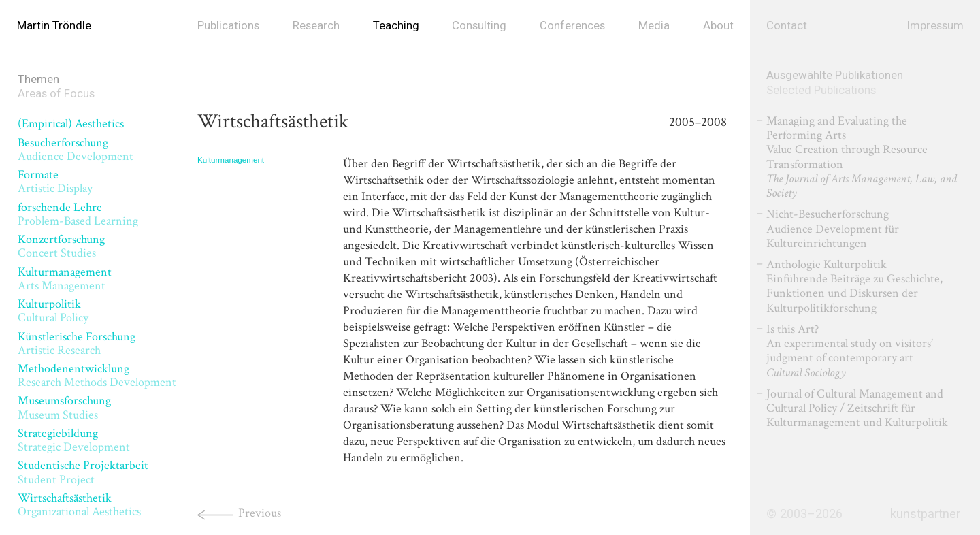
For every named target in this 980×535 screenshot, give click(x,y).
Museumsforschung (64, 407)
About (718, 25)
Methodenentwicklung (97, 375)
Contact (787, 25)
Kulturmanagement (65, 279)
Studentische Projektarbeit (83, 472)
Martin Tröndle (54, 25)
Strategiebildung (74, 440)
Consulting (479, 25)
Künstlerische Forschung (77, 343)
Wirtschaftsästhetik (79, 505)
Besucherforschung (76, 149)
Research (316, 25)
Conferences (572, 25)
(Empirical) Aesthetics (71, 124)
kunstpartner (925, 514)
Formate (55, 181)
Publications (228, 25)
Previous (260, 513)
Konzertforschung (61, 246)
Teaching (396, 25)
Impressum (935, 25)
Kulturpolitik (53, 311)
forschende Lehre (78, 214)
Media (654, 25)
